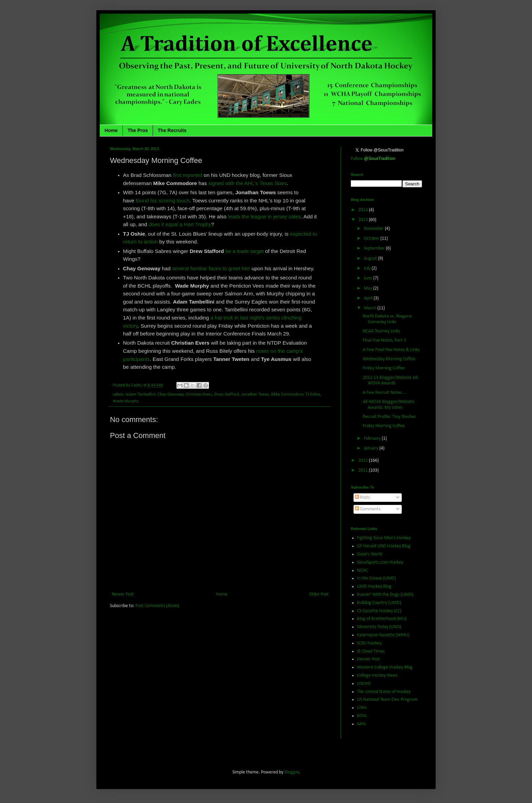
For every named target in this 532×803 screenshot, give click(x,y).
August (371, 259)
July (368, 268)
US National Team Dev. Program (387, 700)
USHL (362, 708)
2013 (364, 220)
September (375, 248)
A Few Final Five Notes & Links (391, 350)
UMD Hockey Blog (374, 587)
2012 (364, 461)
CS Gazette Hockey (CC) (379, 611)
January (372, 448)
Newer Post (123, 594)
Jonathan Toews (255, 395)
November (374, 229)
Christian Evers (199, 395)
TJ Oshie (313, 395)
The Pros (138, 130)
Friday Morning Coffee (384, 368)
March (370, 308)
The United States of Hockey (384, 692)
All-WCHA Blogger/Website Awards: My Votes (388, 405)
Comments (368, 509)
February (373, 439)
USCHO (364, 684)
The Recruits (172, 130)
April (369, 298)
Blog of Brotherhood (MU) (382, 619)
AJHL (362, 724)
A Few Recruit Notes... (384, 393)
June (368, 278)
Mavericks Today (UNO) (379, 627)
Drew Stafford (227, 395)
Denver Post (368, 659)
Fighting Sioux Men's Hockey (384, 538)
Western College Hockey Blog (385, 667)
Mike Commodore (287, 395)
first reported (188, 175)
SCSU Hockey (369, 643)
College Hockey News (377, 676)
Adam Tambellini (140, 395)
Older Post (319, 594)
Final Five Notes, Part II (385, 340)
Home (111, 130)
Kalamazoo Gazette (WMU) (383, 635)
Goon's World (370, 554)
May (368, 288)
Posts (362, 498)
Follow (373, 159)
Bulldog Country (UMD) (379, 603)
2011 (364, 470)
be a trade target (244, 251)
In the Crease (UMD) (376, 578)
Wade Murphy (126, 401)
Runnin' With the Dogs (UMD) (385, 595)
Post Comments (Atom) (157, 606)
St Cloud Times (371, 651)
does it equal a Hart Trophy (180, 224)
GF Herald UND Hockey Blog (384, 546)
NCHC (362, 571)
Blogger (292, 772)
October (372, 239)
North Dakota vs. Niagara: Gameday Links (388, 319)
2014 (364, 210)
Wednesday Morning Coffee (389, 359)
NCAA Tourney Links (381, 331)
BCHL (362, 716)
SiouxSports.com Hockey (380, 562)
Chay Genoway (170, 395)
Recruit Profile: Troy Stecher (389, 417)
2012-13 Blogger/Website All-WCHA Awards (391, 381)
